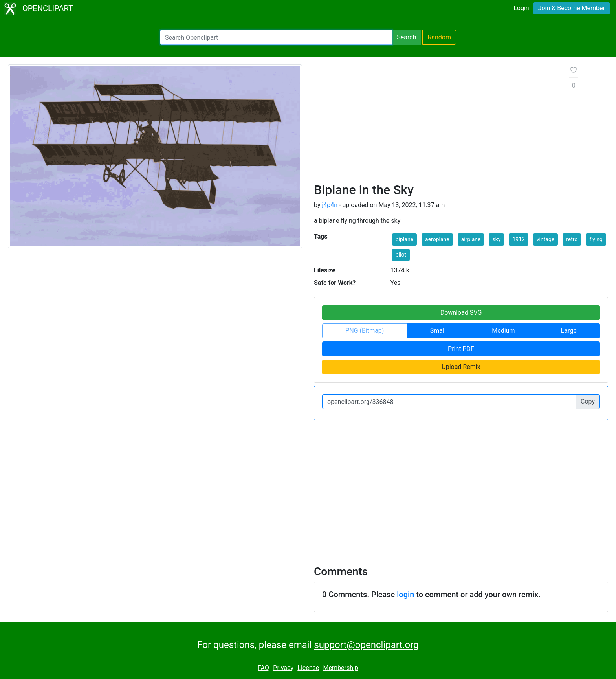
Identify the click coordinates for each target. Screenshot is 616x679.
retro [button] (572, 239)
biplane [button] (404, 239)
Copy (588, 401)
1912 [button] (518, 239)
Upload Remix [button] (461, 367)
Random (439, 37)
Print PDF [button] (461, 349)
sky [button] (496, 239)
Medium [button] (503, 331)
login (405, 595)
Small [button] (438, 331)
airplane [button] (471, 239)
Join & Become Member (572, 8)
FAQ (263, 668)
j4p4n (330, 205)
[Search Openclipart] (276, 37)
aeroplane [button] (437, 239)
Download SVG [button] (461, 313)
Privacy (283, 668)
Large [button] (569, 331)
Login (521, 8)
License (308, 668)
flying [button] (596, 239)
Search (406, 37)
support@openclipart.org (366, 645)
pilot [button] (401, 255)
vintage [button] (545, 239)
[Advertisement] (435, 123)
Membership (341, 668)
